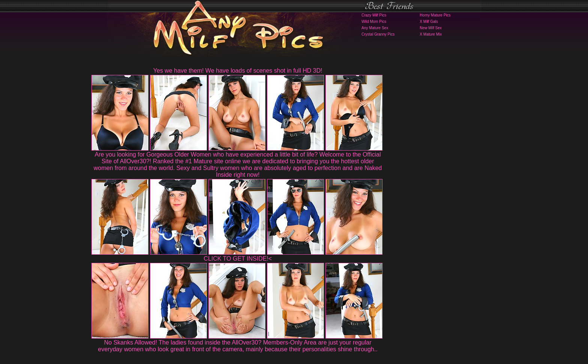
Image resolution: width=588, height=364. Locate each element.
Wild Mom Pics (374, 22)
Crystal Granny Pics (378, 34)
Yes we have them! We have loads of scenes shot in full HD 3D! (238, 71)
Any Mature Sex (375, 28)
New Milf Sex (430, 28)
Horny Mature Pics (435, 15)
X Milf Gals (429, 22)
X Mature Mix (431, 34)
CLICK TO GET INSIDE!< (238, 259)
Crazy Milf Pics (374, 15)
